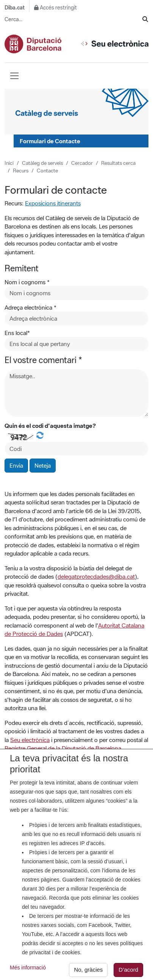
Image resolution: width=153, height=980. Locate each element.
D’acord (128, 972)
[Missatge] (76, 393)
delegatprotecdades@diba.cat (96, 576)
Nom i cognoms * (27, 282)
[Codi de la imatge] (76, 449)
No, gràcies (88, 972)
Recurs (21, 171)
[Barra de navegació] (14, 76)
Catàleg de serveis (42, 163)
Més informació (28, 970)
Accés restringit (55, 8)
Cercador (82, 163)
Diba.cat (15, 8)
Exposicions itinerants (53, 203)
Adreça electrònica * (30, 307)
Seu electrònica (30, 740)
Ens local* (17, 333)
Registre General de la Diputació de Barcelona (63, 748)
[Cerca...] (73, 20)
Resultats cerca (118, 163)
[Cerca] (145, 20)
